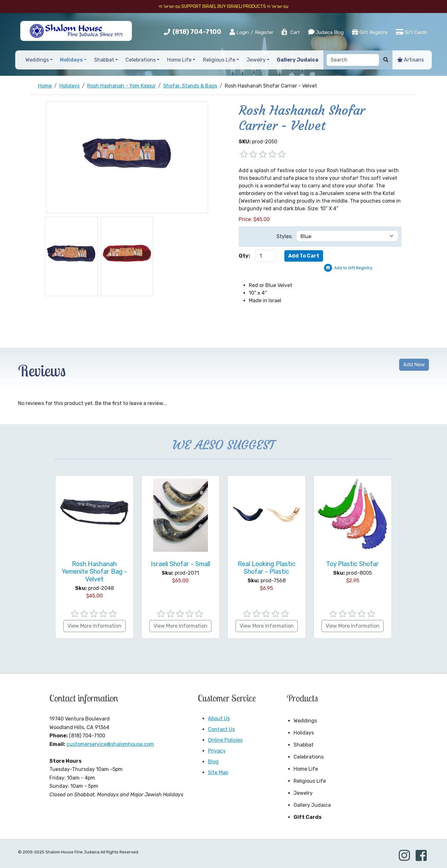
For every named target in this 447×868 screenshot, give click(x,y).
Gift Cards (411, 32)
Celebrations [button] (141, 60)
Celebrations (309, 757)
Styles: (285, 236)
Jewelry (303, 793)
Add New (414, 365)
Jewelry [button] (256, 60)
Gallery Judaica (312, 805)
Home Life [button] (179, 60)
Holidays (304, 733)
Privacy (217, 751)
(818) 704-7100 (197, 32)
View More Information (94, 626)
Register (264, 32)
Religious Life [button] (219, 60)
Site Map (218, 772)
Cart (290, 32)
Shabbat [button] (104, 60)
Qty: (244, 256)
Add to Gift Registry (353, 268)
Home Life (306, 769)
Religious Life (310, 781)
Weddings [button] (37, 60)
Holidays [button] (71, 60)
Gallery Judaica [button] (298, 60)
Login (239, 32)
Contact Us (221, 729)
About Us (219, 718)
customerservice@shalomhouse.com (110, 744)
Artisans (411, 60)
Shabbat (304, 745)
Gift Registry (370, 32)
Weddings (305, 721)
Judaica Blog (326, 32)
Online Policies (225, 740)
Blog (213, 762)
